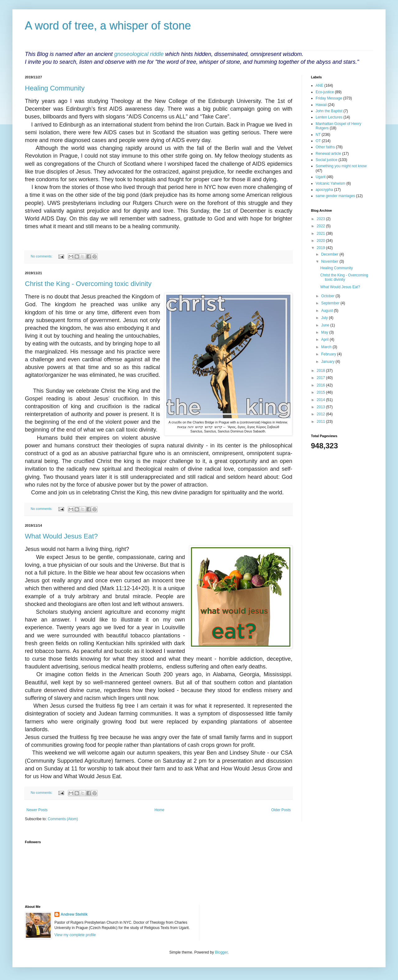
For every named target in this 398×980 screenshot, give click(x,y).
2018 (322, 371)
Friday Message (329, 98)
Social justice (326, 160)
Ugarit (321, 177)
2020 (322, 241)
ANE (319, 86)
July (325, 318)
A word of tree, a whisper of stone (108, 26)
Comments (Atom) (63, 819)
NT (318, 135)
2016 (322, 385)
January (328, 362)
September (331, 303)
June (326, 325)
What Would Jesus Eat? (61, 536)
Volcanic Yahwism (331, 183)
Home (160, 810)
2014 (322, 400)
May (325, 332)
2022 (322, 226)
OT (318, 141)
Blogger (221, 952)
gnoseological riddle (139, 54)
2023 (322, 219)
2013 (322, 407)
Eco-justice (325, 92)
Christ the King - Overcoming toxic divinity (88, 284)
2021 (322, 233)
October (328, 296)
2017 (322, 378)
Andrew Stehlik (74, 914)
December (330, 254)
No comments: (42, 256)
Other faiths (325, 147)
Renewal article (328, 154)
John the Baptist (329, 111)
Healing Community (55, 88)
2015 (322, 392)
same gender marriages (335, 196)
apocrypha (324, 190)
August (328, 311)
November (330, 261)
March (327, 347)
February (329, 354)
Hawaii (321, 105)
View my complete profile (75, 935)
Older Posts (281, 810)
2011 (322, 422)
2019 (322, 248)
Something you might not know (341, 166)
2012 (322, 414)
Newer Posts (37, 810)
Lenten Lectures (329, 117)
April (325, 340)
